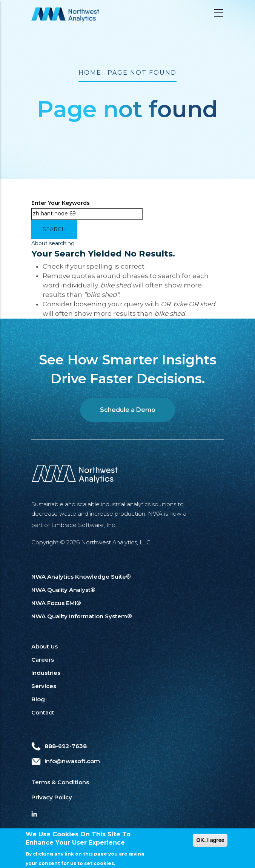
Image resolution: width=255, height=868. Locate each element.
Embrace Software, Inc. (84, 525)
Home (90, 73)
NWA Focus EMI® (56, 603)
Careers (43, 660)
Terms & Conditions (60, 782)
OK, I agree (210, 844)
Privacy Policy (52, 797)
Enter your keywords (61, 203)
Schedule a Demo (128, 410)
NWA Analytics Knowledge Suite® (81, 577)
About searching (53, 243)
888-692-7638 (59, 746)
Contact (43, 712)
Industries (46, 673)
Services (44, 686)
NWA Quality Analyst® (63, 590)
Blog (38, 699)
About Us (45, 646)
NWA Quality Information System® (82, 616)
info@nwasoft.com (66, 761)
